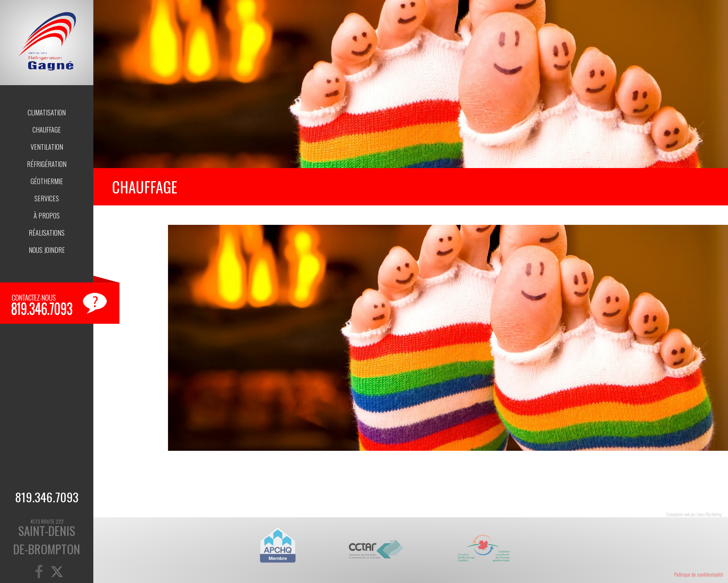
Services (47, 198)
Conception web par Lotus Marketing (694, 514)
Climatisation (47, 112)
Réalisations (47, 233)
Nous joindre (47, 250)
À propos (47, 215)
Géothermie (47, 181)
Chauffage (47, 130)
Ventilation (47, 147)
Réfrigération (47, 164)
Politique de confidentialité (699, 574)
